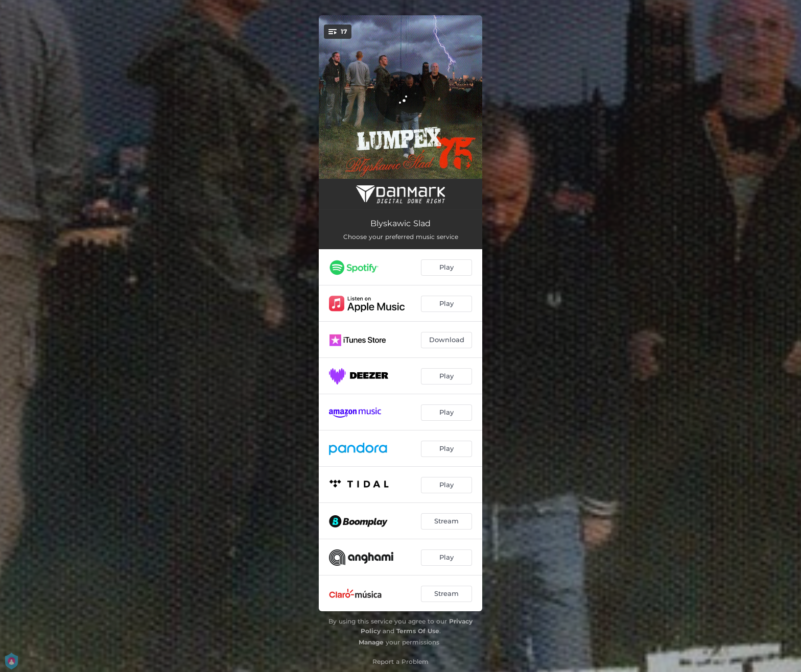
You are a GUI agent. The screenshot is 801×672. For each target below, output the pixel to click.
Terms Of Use (418, 631)
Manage (371, 642)
